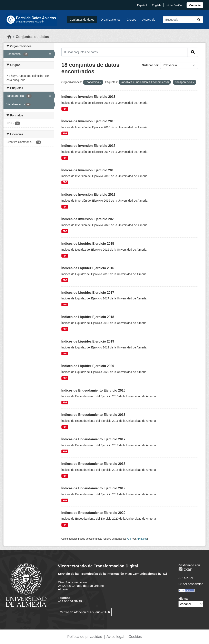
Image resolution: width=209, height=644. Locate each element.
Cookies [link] (135, 637)
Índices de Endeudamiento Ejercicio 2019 (93, 488)
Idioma (183, 599)
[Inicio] (9, 37)
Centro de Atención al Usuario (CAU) (85, 612)
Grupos (131, 20)
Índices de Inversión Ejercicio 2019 (88, 195)
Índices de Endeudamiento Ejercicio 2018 (93, 464)
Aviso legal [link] (115, 637)
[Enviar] (199, 20)
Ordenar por (150, 65)
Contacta (195, 5)
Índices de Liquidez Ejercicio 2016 (88, 268)
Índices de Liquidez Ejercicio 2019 (88, 341)
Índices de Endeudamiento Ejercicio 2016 (93, 415)
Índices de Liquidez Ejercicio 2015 (88, 244)
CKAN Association (191, 584)
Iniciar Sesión (174, 5)
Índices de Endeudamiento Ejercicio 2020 (93, 513)
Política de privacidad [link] (85, 637)
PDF (65, 109)
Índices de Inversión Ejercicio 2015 (88, 97)
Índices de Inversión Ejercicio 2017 (88, 146)
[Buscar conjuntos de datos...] (183, 20)
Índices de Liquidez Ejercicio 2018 (88, 317)
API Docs (142, 539)
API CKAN (186, 578)
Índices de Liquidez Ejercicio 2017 (88, 293)
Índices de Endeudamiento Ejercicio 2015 (93, 390)
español (142, 5)
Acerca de (149, 20)
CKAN (185, 569)
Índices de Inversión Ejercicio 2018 (88, 170)
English (156, 5)
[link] (195, 5)
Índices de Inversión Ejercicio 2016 (88, 121)
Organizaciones (111, 20)
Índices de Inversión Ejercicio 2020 (88, 219)
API (129, 539)
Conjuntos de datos (82, 20)
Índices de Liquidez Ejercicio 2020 (88, 366)
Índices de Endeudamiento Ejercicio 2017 (93, 439)
